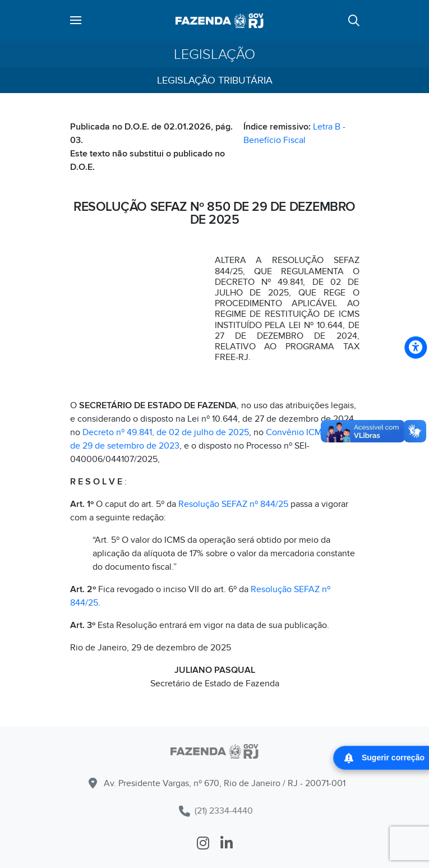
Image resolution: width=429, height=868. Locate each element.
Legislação (214, 54)
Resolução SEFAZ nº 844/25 (233, 504)
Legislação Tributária (215, 80)
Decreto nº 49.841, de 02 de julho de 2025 (166, 432)
